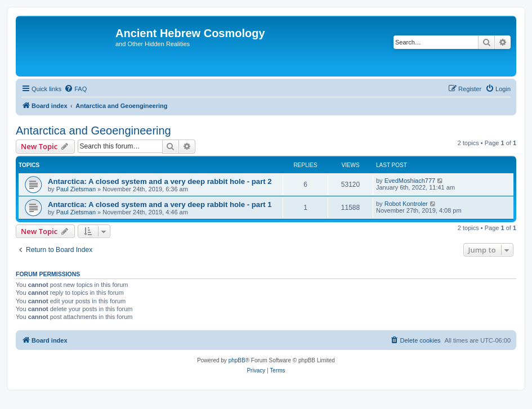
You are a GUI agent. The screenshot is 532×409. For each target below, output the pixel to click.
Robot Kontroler (406, 204)
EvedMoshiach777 (410, 181)
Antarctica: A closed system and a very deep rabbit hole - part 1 (160, 205)
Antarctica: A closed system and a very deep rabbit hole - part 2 (160, 181)
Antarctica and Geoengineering (93, 131)
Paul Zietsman (76, 189)
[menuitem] (75, 89)
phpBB (237, 360)
